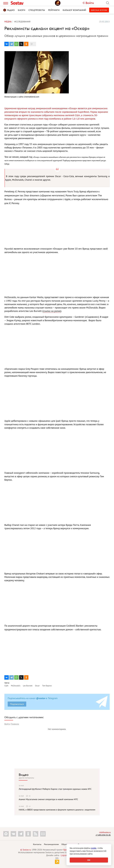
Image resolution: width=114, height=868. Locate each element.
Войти (7, 724)
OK (89, 860)
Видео (24, 775)
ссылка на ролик (52, 311)
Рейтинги (54, 10)
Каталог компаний (74, 10)
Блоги (22, 10)
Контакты (37, 844)
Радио (9, 10)
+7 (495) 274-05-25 (103, 835)
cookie (94, 848)
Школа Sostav (99, 10)
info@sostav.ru (105, 832)
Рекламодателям (51, 844)
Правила (15, 724)
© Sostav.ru (26, 850)
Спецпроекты (37, 10)
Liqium (64, 855)
